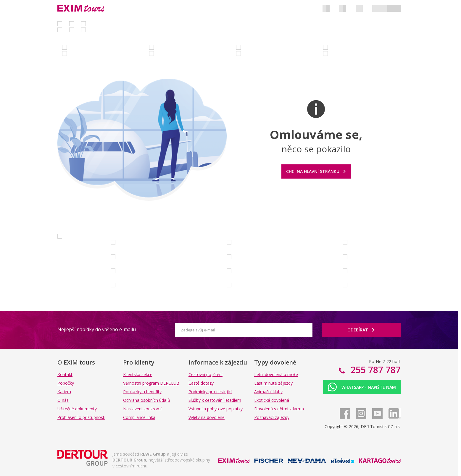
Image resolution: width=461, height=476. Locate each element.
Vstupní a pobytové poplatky (216, 409)
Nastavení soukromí (142, 409)
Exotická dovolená (272, 400)
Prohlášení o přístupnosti (81, 417)
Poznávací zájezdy (272, 417)
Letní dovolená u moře (276, 374)
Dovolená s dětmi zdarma (279, 409)
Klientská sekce (138, 374)
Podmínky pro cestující (210, 392)
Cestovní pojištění (205, 374)
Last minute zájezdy (273, 383)
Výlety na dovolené (207, 417)
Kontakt (65, 374)
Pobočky (66, 383)
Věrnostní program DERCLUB (151, 383)
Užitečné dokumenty (77, 409)
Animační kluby (268, 392)
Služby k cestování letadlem (215, 400)
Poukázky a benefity (142, 392)
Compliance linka (139, 417)
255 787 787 (374, 370)
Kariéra (64, 392)
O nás (63, 400)
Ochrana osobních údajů (147, 400)
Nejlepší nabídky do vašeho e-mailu (97, 329)
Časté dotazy (201, 383)
